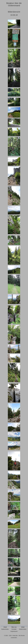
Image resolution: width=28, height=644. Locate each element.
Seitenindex (5, 629)
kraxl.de (15, 635)
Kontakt (14, 629)
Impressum (14, 631)
